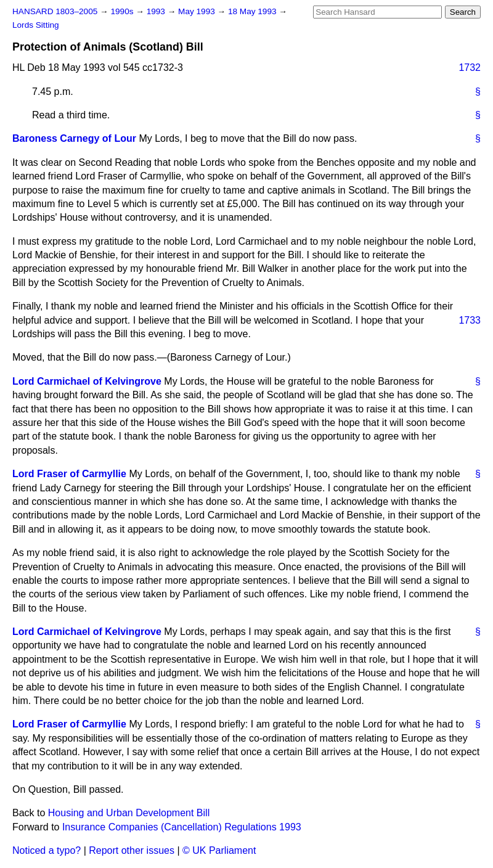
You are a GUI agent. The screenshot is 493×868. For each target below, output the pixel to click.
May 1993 (198, 11)
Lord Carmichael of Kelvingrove (87, 381)
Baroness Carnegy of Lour (74, 138)
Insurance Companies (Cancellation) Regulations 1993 (182, 827)
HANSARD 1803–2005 (55, 11)
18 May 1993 (253, 11)
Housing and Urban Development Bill (129, 813)
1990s (123, 11)
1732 (470, 68)
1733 (470, 320)
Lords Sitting (36, 25)
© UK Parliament (219, 850)
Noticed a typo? (47, 850)
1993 (157, 11)
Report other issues (132, 850)
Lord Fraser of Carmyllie (69, 474)
